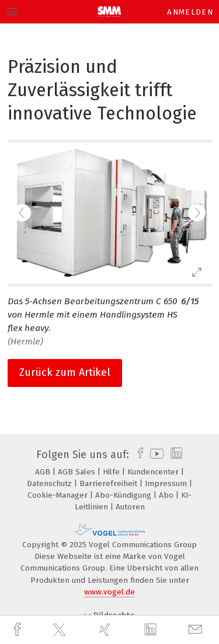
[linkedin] (152, 630)
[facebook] (19, 630)
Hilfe (112, 472)
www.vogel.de (109, 592)
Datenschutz (51, 483)
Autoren (130, 507)
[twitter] (61, 630)
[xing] (106, 630)
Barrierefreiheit (109, 483)
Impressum (167, 483)
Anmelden (190, 12)
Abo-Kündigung (124, 495)
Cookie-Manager (59, 495)
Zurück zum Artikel (65, 372)
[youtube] (155, 455)
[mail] (197, 630)
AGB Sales (78, 472)
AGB (44, 472)
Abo (167, 495)
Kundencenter (154, 472)
